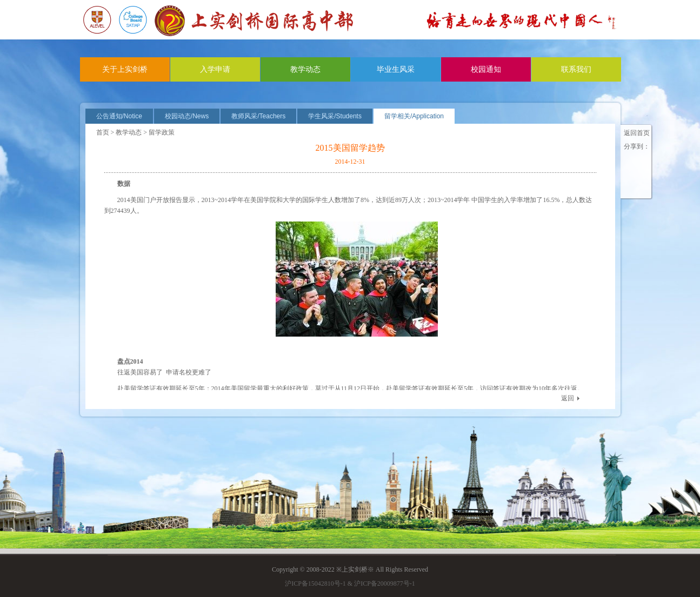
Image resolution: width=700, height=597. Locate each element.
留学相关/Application (414, 116)
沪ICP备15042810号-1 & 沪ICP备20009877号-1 (350, 583)
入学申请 (215, 69)
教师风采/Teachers (258, 116)
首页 (103, 132)
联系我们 (576, 69)
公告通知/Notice (119, 116)
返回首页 (637, 133)
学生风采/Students (335, 116)
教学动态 (305, 69)
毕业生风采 (396, 69)
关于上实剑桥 (125, 69)
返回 (568, 398)
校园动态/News (187, 116)
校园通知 (486, 69)
